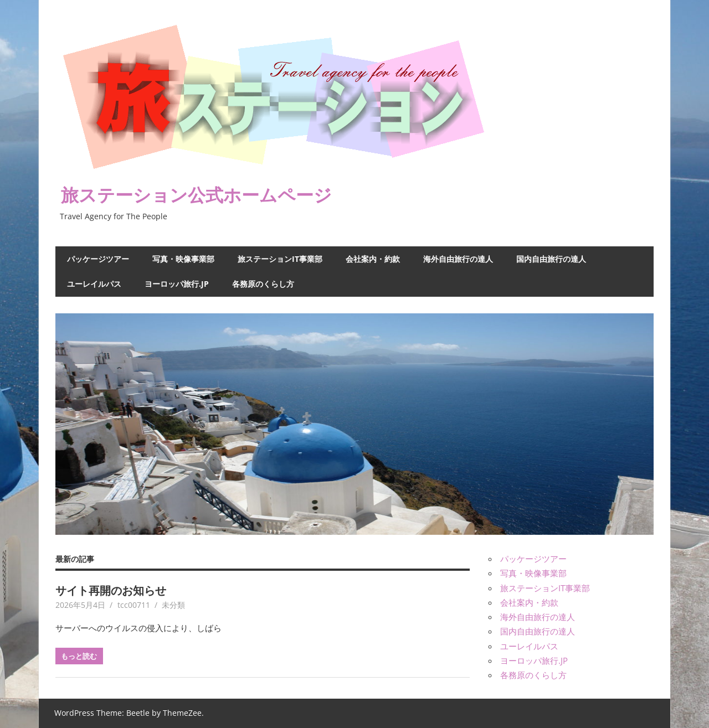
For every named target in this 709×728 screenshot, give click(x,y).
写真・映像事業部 (183, 259)
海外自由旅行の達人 (458, 259)
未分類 (173, 605)
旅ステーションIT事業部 (280, 259)
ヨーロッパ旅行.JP (177, 284)
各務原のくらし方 (263, 284)
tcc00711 (134, 605)
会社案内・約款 (373, 259)
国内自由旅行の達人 (551, 259)
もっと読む (79, 656)
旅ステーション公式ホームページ (196, 195)
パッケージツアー (98, 259)
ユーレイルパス (94, 284)
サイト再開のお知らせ (111, 590)
